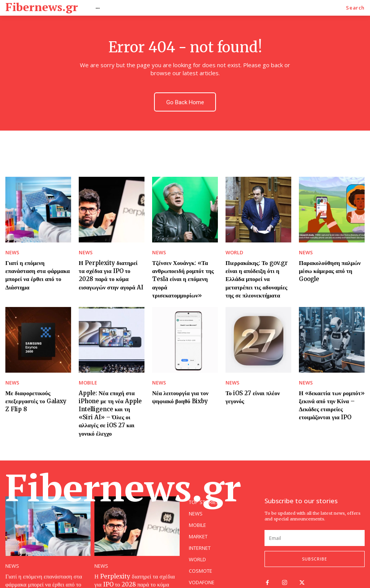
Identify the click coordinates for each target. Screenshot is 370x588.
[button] (355, 8)
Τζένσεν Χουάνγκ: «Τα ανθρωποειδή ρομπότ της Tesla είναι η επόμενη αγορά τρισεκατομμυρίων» (183, 266)
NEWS (11, 246)
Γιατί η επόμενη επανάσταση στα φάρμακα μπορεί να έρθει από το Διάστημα (37, 262)
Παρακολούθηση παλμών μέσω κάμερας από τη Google (331, 259)
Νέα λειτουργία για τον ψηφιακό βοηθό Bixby (176, 383)
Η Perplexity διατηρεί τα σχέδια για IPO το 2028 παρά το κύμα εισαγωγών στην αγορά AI (111, 266)
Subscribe (315, 532)
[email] (315, 511)
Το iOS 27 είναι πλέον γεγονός (257, 379)
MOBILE (87, 370)
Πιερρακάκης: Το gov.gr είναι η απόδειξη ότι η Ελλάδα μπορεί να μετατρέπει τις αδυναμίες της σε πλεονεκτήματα (258, 270)
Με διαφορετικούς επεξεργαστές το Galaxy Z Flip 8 (34, 386)
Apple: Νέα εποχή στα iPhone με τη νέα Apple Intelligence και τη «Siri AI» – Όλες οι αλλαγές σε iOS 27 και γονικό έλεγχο (111, 393)
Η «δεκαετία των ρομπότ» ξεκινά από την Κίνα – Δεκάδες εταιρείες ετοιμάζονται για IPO (327, 390)
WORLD (233, 246)
